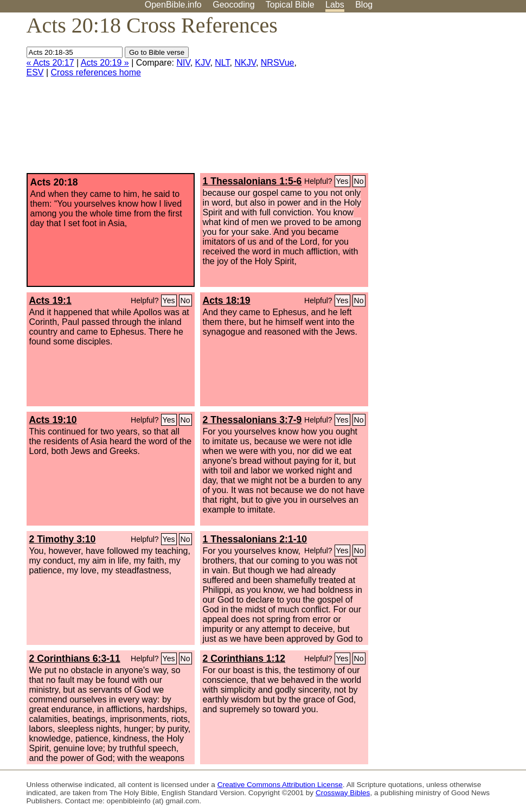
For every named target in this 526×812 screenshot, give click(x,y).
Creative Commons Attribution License (280, 785)
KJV (203, 63)
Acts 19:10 (53, 420)
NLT (222, 63)
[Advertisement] (416, 97)
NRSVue (278, 63)
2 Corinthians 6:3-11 (75, 658)
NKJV (245, 63)
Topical (290, 5)
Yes (342, 181)
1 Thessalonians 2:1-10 (255, 539)
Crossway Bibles (343, 793)
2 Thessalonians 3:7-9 (252, 420)
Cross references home (96, 72)
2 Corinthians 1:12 (244, 658)
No (359, 181)
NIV (183, 63)
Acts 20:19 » (105, 63)
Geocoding (233, 5)
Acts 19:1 (50, 300)
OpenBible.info (173, 5)
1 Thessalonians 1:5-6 (252, 181)
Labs (335, 5)
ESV (35, 72)
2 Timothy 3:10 (63, 539)
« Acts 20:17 (50, 63)
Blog (364, 5)
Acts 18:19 (227, 300)
